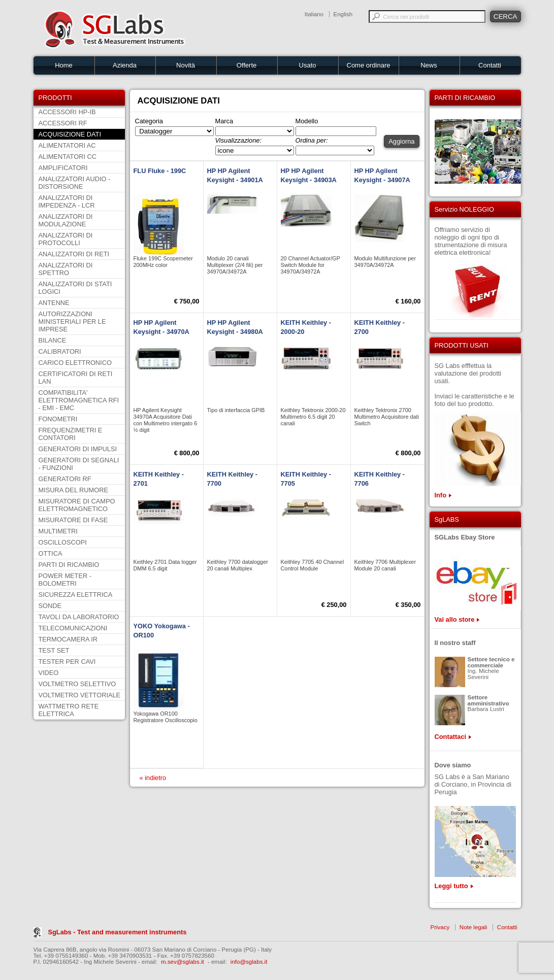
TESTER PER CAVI (67, 662)
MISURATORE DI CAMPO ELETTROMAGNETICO (77, 505)
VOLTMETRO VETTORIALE (80, 695)
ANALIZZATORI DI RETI (74, 254)
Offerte (247, 65)
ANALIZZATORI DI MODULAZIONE (66, 220)
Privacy (440, 927)
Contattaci (451, 737)
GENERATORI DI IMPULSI (78, 449)
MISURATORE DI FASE (73, 520)
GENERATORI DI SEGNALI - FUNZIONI (79, 464)
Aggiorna (401, 141)
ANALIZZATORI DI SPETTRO (66, 269)
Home (64, 65)
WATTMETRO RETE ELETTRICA (69, 710)
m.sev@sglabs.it (183, 962)
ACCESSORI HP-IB (67, 112)
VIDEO (49, 673)
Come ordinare (369, 65)
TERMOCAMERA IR (68, 639)
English (343, 14)
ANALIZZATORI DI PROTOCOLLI (66, 239)
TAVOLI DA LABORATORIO (79, 617)
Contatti (490, 65)
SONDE (50, 606)
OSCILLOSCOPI (63, 542)
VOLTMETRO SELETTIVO (77, 684)
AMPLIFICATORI (63, 168)
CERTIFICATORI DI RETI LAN (76, 378)
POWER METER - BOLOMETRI (65, 580)
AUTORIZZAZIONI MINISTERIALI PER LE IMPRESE (72, 322)
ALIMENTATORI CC (68, 157)
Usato (308, 65)
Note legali (473, 927)
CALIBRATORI (60, 351)
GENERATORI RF (65, 479)
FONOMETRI (58, 419)
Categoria (149, 121)
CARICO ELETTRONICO (75, 363)
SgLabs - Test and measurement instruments (118, 932)
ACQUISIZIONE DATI (70, 134)
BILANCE (53, 340)
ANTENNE (54, 303)
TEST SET (54, 650)
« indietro (153, 778)
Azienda (125, 65)
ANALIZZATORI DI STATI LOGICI (75, 288)
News (429, 65)
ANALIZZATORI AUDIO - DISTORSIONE (75, 183)
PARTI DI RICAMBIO (69, 565)
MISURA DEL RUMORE (73, 490)
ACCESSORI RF (63, 123)
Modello (307, 121)
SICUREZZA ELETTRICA (76, 595)
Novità (186, 65)
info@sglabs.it (249, 962)
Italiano (314, 14)
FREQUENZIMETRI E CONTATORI (71, 434)
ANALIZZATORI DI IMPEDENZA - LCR (67, 201)
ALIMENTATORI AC (67, 145)
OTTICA (51, 553)
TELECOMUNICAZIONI (73, 628)
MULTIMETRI (58, 531)
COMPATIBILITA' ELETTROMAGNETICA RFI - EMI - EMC (79, 400)
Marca (224, 121)
